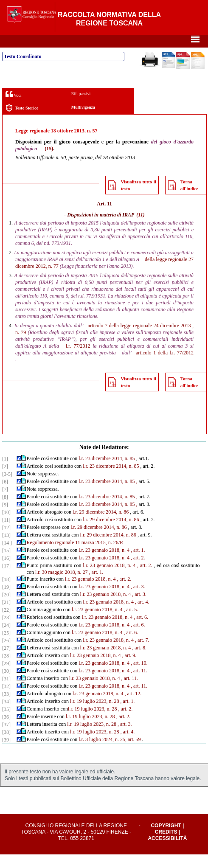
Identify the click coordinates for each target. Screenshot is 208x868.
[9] (5, 518)
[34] (6, 715)
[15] (6, 564)
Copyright (166, 839)
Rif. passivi (81, 107)
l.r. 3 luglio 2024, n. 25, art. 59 (110, 753)
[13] (6, 549)
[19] (6, 601)
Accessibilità (167, 852)
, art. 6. (141, 631)
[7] (5, 503)
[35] (6, 723)
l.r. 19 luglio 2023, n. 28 (95, 715)
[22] (6, 624)
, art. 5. (131, 623)
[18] (6, 593)
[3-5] (7, 488)
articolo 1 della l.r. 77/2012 (165, 366)
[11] (6, 534)
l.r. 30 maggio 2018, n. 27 (62, 586)
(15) (49, 162)
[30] (6, 685)
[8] (5, 511)
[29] (6, 677)
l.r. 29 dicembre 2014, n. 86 (101, 525)
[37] (6, 738)
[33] (6, 708)
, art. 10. (139, 677)
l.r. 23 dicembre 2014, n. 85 (107, 472)
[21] (6, 616)
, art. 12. (133, 707)
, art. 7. (142, 654)
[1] (5, 472)
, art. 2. (138, 571)
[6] (5, 495)
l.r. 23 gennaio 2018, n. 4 (104, 564)
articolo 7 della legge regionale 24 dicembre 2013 (139, 339)
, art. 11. (139, 684)
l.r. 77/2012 (78, 360)
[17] (6, 579)
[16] (6, 572)
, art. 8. (139, 661)
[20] (6, 608)
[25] (6, 646)
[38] (6, 746)
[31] (6, 692)
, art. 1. (138, 564)
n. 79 (21, 346)
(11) (140, 228)
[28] (6, 669)
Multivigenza (83, 121)
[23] (6, 631)
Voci (13, 108)
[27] (6, 662)
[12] (6, 541)
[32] (6, 700)
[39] (6, 753)
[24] (6, 639)
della (150, 273)
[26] (6, 654)
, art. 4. (142, 615)
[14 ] (7, 556)
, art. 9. (129, 669)
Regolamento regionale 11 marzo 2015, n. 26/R (75, 556)
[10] (6, 526)
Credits (166, 846)
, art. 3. (138, 600)
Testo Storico (22, 122)
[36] (6, 730)
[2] (5, 480)
